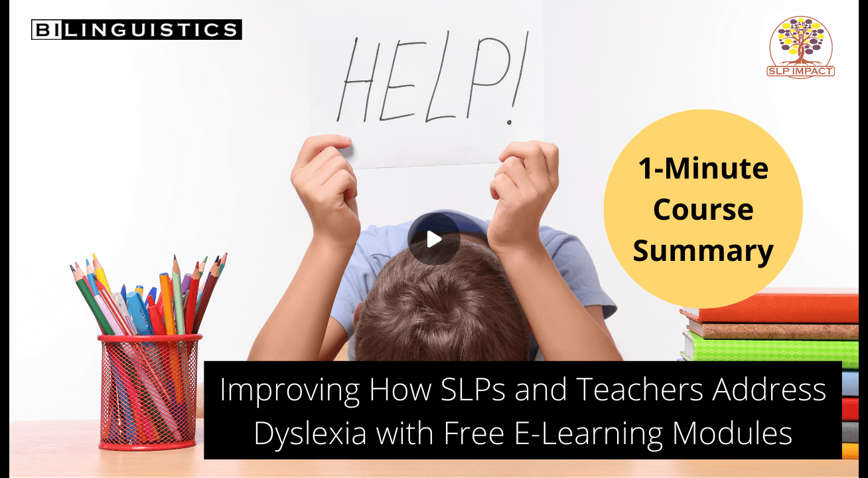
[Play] (434, 239)
